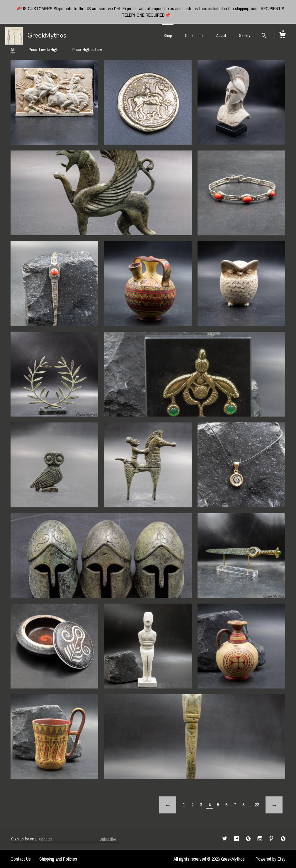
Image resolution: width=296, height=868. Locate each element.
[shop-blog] (249, 839)
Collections (194, 35)
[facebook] (237, 839)
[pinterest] (272, 839)
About (221, 35)
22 (257, 805)
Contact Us (21, 859)
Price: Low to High (44, 49)
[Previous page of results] (168, 805)
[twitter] (225, 839)
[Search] (264, 36)
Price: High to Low (87, 49)
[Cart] (282, 36)
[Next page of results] (274, 805)
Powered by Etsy (271, 859)
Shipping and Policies (58, 859)
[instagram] (260, 839)
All (13, 49)
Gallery (245, 35)
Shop (168, 35)
